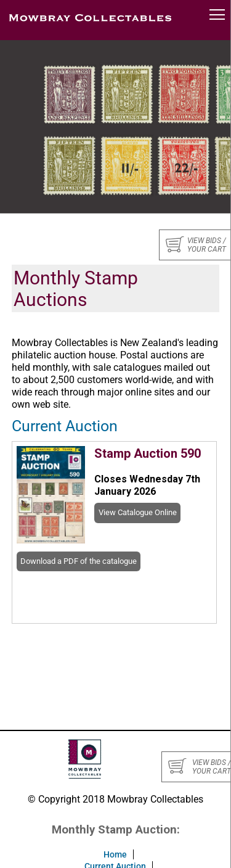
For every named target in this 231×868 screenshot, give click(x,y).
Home (115, 854)
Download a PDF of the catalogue (79, 561)
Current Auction (65, 426)
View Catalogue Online (138, 512)
